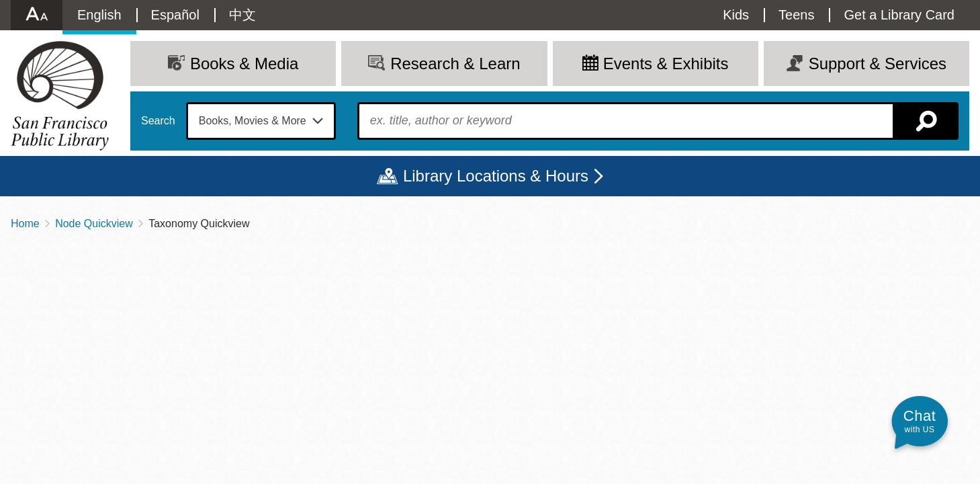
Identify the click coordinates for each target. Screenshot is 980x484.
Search (158, 121)
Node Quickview (94, 224)
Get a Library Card (899, 15)
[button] (920, 421)
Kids (736, 15)
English (99, 15)
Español (175, 15)
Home (25, 224)
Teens (796, 15)
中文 (242, 15)
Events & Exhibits (666, 64)
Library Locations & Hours (496, 176)
